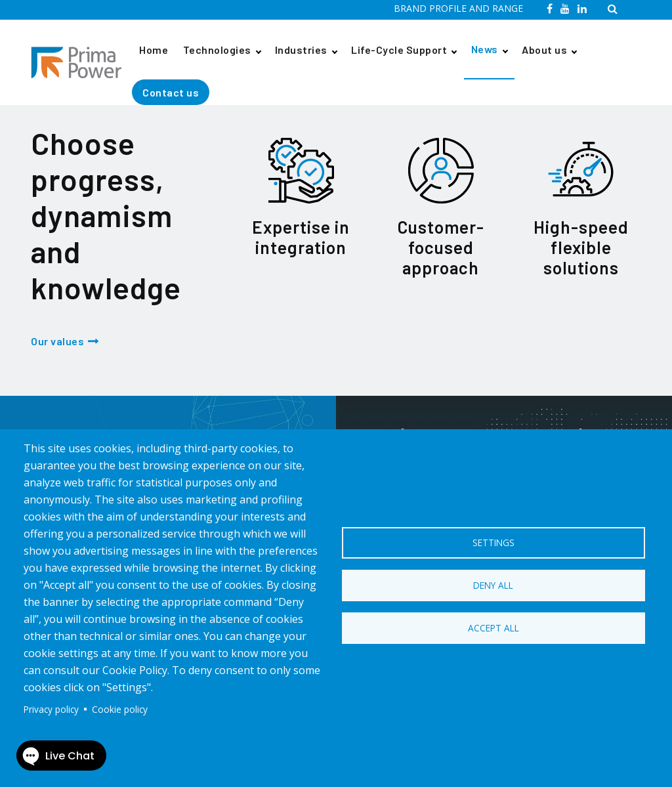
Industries (301, 50)
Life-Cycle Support (399, 50)
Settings (493, 542)
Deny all (493, 585)
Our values (57, 341)
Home (154, 50)
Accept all (493, 628)
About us (544, 50)
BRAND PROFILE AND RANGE (458, 8)
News (485, 49)
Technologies (217, 50)
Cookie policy (120, 709)
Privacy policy (51, 709)
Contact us (171, 92)
